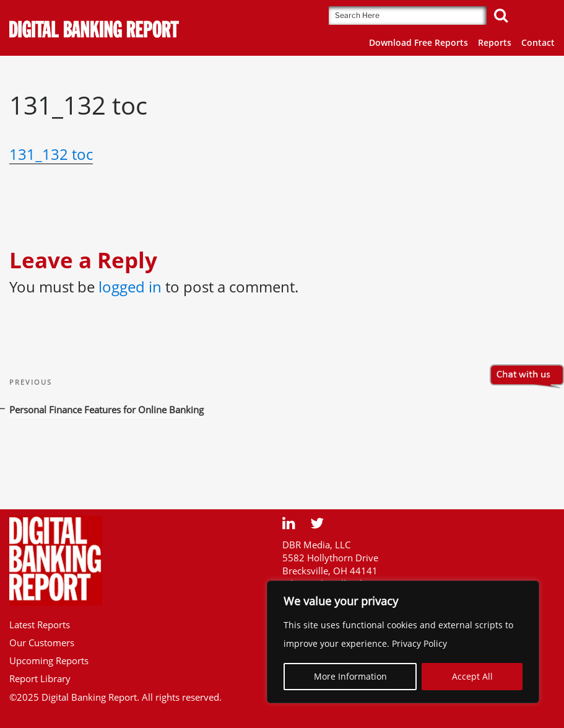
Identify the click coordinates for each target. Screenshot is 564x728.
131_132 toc (51, 154)
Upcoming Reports (49, 660)
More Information (350, 676)
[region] (403, 642)
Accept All (472, 676)
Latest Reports (40, 625)
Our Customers (42, 642)
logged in (130, 287)
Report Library (40, 678)
